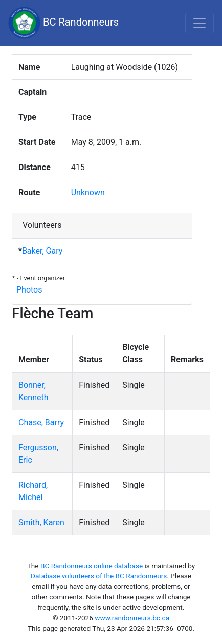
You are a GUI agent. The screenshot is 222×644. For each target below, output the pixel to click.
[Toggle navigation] (199, 23)
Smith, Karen (41, 522)
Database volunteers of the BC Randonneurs (99, 576)
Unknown (88, 192)
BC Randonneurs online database (92, 566)
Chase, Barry (41, 422)
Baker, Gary (42, 251)
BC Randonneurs (63, 23)
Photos (29, 290)
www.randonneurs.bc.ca (132, 618)
